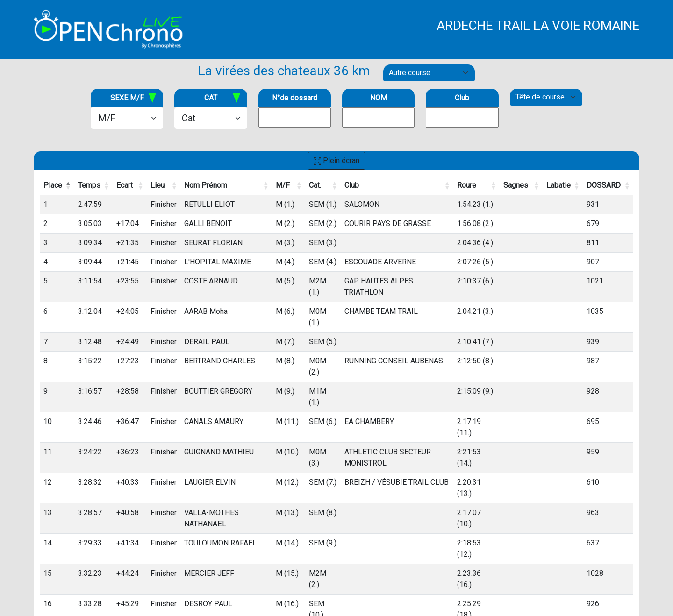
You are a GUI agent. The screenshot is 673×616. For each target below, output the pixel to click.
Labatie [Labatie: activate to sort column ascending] (558, 185)
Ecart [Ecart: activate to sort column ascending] (125, 185)
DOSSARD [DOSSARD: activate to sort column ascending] (604, 185)
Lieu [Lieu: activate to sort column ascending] (158, 185)
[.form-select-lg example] (127, 118)
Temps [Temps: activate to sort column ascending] (89, 185)
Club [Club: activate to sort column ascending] (352, 185)
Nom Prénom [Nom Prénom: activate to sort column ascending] (206, 185)
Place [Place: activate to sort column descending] (53, 185)
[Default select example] (429, 73)
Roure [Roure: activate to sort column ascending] (467, 185)
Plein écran (336, 160)
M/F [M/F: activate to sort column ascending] (283, 185)
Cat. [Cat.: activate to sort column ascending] (315, 185)
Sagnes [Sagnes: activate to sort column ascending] (516, 185)
